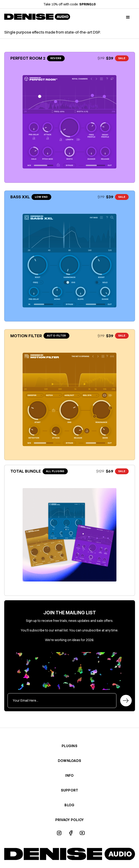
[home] (37, 17)
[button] (128, 17)
